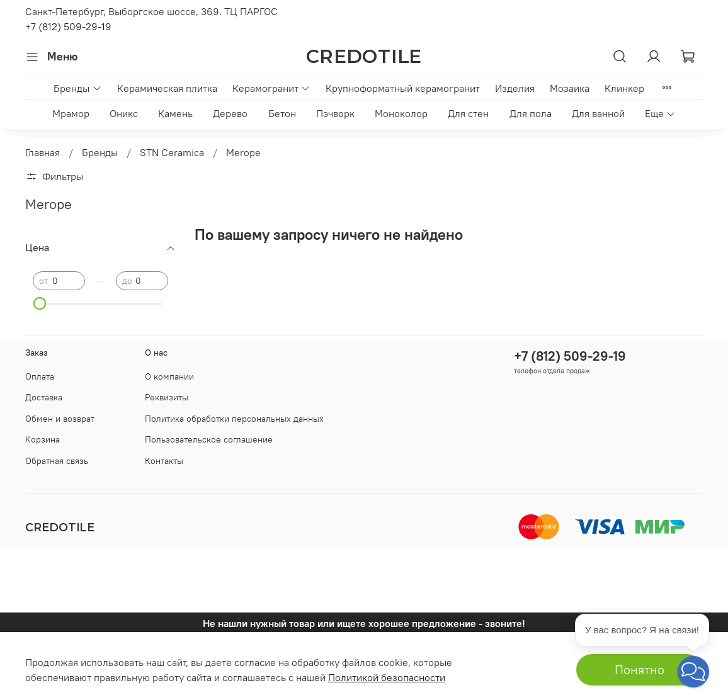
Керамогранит (271, 88)
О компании (169, 376)
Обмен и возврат (60, 419)
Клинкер (624, 88)
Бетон (282, 113)
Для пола (531, 113)
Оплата (40, 376)
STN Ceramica (172, 152)
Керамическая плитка (167, 88)
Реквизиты (167, 397)
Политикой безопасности (387, 677)
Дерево (230, 113)
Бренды (77, 88)
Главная (43, 152)
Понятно (640, 669)
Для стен (468, 113)
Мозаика (570, 88)
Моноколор (401, 113)
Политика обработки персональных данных (234, 419)
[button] (693, 672)
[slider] (39, 303)
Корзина (43, 439)
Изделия (515, 88)
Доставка (44, 397)
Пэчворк (335, 113)
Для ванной (598, 113)
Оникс (124, 113)
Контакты (164, 461)
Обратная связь (57, 461)
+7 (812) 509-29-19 (68, 26)
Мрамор (71, 113)
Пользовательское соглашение (209, 439)
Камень (175, 113)
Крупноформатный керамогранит (403, 88)
